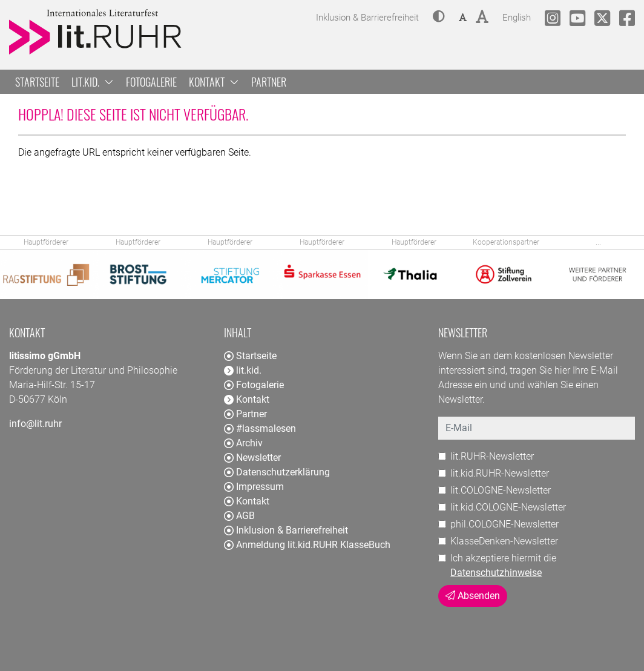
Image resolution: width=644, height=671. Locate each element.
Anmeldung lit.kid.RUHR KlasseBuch (307, 545)
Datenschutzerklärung (277, 472)
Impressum (254, 487)
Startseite (37, 82)
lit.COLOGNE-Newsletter (501, 490)
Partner (269, 82)
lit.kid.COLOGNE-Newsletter (508, 507)
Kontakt (247, 501)
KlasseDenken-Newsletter (504, 541)
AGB (239, 516)
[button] (439, 18)
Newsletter (252, 458)
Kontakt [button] (214, 82)
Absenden (473, 596)
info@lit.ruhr (35, 424)
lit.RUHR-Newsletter (492, 456)
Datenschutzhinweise (496, 573)
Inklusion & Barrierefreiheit (286, 530)
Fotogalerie (151, 82)
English (517, 16)
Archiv (243, 443)
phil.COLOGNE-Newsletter (504, 524)
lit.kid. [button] (93, 82)
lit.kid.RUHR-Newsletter (500, 473)
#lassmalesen (260, 428)
